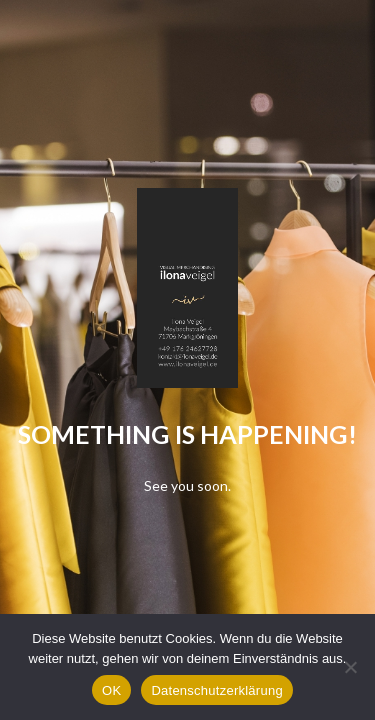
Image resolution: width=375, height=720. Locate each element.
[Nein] (350, 667)
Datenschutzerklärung (216, 690)
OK (111, 690)
